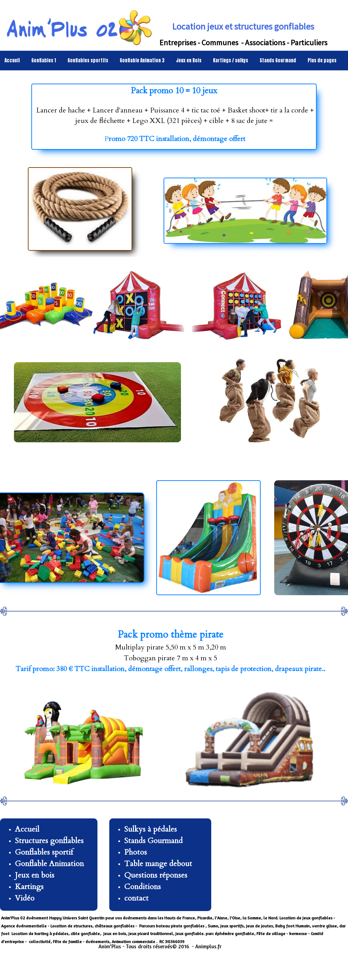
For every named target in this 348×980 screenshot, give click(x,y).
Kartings (29, 887)
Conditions (143, 887)
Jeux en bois (35, 875)
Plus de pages (322, 60)
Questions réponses (156, 875)
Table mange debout (158, 864)
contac (135, 898)
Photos (136, 852)
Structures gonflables (49, 841)
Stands (135, 841)
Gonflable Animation (50, 864)
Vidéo (25, 898)
